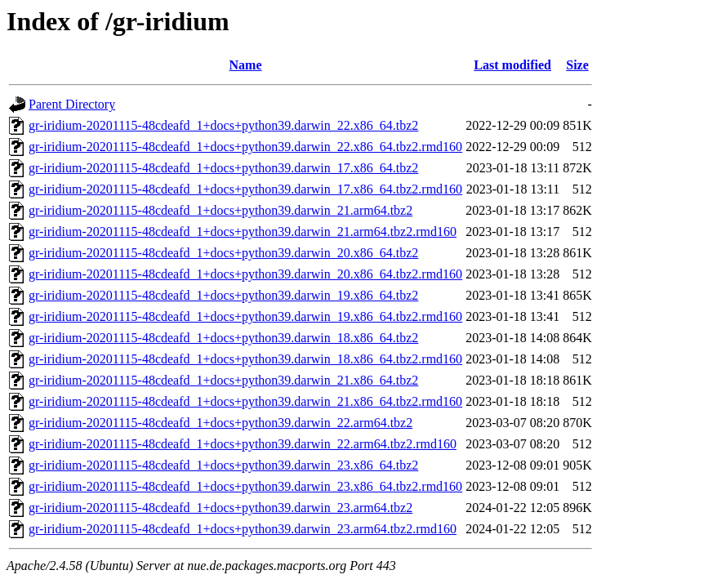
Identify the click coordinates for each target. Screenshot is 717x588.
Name (246, 65)
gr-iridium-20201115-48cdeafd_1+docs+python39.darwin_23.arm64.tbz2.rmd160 (243, 529)
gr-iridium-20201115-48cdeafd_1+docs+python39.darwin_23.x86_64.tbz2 (223, 465)
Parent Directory (72, 104)
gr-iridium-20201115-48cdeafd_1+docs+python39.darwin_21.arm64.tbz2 (220, 210)
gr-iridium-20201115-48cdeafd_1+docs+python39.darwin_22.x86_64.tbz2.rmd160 (245, 147)
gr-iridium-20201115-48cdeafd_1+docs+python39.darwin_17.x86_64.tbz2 (223, 168)
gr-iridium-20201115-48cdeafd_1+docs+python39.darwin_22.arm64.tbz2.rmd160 (243, 444)
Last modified (512, 65)
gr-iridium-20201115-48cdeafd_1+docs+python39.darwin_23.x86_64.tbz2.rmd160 (245, 486)
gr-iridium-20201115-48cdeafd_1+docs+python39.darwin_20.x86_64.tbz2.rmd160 (245, 274)
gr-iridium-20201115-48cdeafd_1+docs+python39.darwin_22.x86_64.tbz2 (223, 125)
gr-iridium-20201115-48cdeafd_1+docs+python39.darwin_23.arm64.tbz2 (220, 508)
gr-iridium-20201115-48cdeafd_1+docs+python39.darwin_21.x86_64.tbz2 (223, 380)
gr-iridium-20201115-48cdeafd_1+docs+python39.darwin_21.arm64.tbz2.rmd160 (243, 232)
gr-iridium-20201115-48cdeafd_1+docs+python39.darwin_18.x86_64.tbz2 (223, 338)
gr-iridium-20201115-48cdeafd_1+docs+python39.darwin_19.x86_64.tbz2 (223, 295)
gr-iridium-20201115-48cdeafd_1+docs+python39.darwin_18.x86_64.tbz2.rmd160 (245, 359)
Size (577, 65)
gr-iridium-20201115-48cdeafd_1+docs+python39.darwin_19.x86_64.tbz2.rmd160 (245, 316)
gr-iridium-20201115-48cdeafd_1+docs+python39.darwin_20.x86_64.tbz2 (223, 253)
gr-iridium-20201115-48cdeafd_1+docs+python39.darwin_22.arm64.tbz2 (220, 423)
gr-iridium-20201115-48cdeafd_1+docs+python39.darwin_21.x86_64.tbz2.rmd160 (245, 401)
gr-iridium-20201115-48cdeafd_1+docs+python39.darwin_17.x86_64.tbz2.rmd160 (245, 189)
